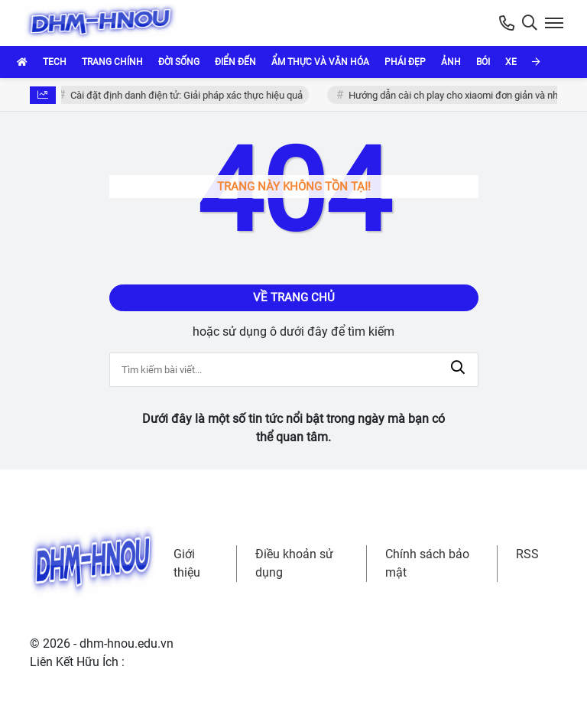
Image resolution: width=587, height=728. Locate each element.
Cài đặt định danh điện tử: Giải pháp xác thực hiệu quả (188, 95)
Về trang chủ (294, 297)
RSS (527, 554)
